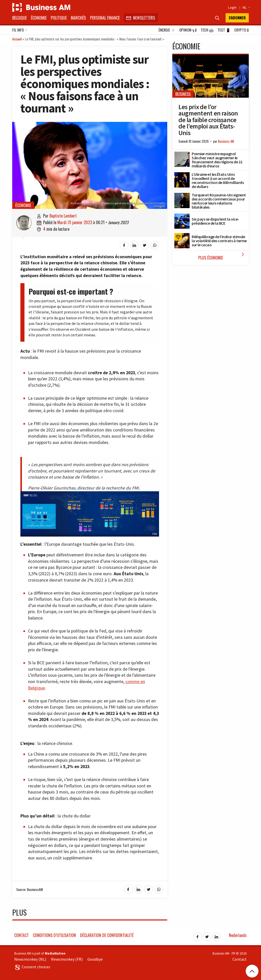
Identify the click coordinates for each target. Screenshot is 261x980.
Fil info (20, 30)
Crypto (242, 30)
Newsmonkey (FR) (67, 959)
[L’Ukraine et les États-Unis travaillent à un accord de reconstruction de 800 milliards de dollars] (182, 175)
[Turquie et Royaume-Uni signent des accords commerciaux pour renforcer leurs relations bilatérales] (182, 196)
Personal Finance (105, 18)
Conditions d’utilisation (54, 935)
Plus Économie (222, 256)
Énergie (167, 30)
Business (183, 94)
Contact (22, 935)
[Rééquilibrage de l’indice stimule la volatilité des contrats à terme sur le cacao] (182, 236)
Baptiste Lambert (63, 216)
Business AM (226, 141)
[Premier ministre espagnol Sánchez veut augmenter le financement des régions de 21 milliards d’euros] (182, 154)
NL (246, 7)
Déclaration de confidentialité (107, 935)
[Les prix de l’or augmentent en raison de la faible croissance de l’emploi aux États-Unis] (211, 57)
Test (224, 30)
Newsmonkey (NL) (30, 959)
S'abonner (237, 18)
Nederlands (238, 935)
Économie (39, 18)
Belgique (19, 18)
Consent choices (32, 967)
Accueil (17, 39)
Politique (59, 18)
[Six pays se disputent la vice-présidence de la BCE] (182, 216)
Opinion (188, 30)
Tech (207, 30)
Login (232, 7)
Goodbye (95, 959)
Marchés (78, 18)
